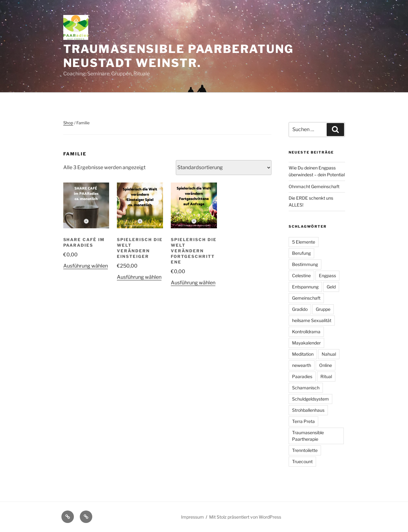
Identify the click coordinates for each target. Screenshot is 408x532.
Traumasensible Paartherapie (308, 436)
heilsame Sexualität (312, 320)
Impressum (192, 517)
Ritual (326, 376)
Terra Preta (303, 421)
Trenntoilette (305, 450)
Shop (68, 123)
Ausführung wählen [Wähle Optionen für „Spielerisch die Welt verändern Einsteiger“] (139, 277)
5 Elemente (304, 242)
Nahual (329, 354)
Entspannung (305, 287)
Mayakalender (306, 343)
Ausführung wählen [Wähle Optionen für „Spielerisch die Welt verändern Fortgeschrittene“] (193, 283)
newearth (302, 365)
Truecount (302, 461)
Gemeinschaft (306, 298)
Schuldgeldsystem (310, 399)
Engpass (327, 275)
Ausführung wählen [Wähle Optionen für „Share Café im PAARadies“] (86, 266)
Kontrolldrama (306, 332)
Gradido (300, 309)
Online (326, 365)
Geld (331, 287)
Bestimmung (305, 264)
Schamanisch (306, 388)
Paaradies (302, 376)
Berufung (301, 253)
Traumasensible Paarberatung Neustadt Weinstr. (179, 56)
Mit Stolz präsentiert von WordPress (245, 517)
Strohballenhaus (308, 410)
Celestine (301, 275)
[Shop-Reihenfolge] (224, 168)
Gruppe (323, 309)
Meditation (303, 354)
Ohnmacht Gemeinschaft (314, 186)
